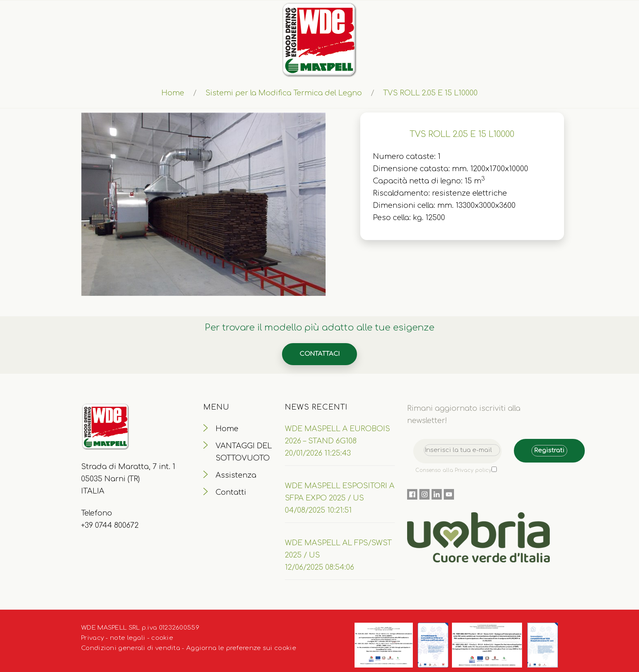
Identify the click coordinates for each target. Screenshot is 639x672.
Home (173, 93)
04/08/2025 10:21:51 (318, 510)
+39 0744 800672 (110, 525)
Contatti (231, 492)
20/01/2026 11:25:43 (318, 453)
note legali (128, 638)
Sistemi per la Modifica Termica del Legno (284, 93)
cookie (162, 638)
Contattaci (319, 354)
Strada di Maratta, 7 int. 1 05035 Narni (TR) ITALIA (128, 479)
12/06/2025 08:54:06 (319, 567)
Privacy (93, 638)
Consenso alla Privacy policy (453, 470)
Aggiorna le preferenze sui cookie (241, 648)
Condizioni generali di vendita (131, 648)
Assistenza (236, 475)
